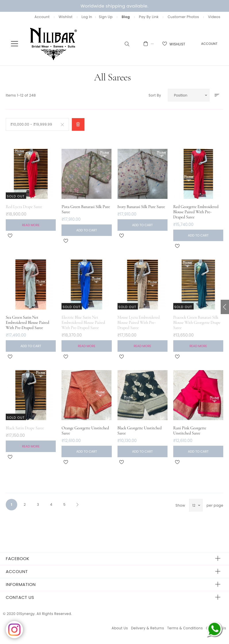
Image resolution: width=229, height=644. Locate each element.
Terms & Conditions (185, 628)
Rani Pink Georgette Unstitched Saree (190, 430)
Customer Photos (183, 17)
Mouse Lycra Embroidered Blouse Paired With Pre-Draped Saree (139, 322)
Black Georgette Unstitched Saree (140, 430)
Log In (87, 17)
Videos (214, 17)
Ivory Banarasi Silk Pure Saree (141, 207)
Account (42, 17)
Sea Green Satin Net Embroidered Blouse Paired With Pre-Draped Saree (27, 322)
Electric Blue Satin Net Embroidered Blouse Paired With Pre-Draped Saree (83, 322)
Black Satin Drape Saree (25, 428)
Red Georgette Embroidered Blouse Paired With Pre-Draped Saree (196, 212)
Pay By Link (149, 17)
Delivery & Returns (148, 628)
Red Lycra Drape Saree (24, 207)
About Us (120, 628)
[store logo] (54, 44)
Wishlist (66, 17)
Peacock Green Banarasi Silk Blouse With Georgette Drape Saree (197, 322)
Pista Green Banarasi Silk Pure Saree (86, 209)
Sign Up (106, 17)
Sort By (155, 95)
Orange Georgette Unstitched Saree (85, 430)
